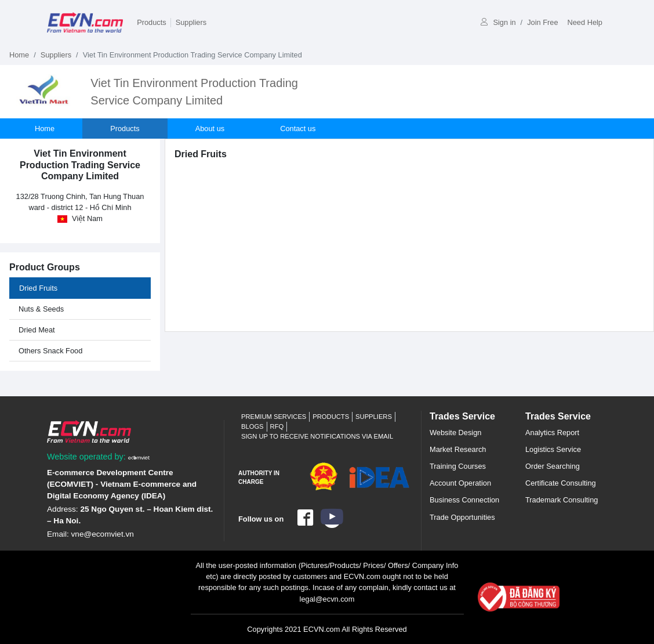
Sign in (498, 22)
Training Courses (458, 466)
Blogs (252, 426)
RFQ (277, 426)
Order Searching (553, 466)
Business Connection (464, 500)
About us (210, 129)
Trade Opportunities (462, 517)
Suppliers (191, 22)
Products (152, 22)
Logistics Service (553, 449)
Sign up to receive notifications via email (317, 436)
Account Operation (460, 483)
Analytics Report (552, 433)
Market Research (458, 449)
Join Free (542, 22)
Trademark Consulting (562, 500)
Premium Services (274, 417)
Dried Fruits (38, 288)
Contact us (298, 129)
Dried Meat (37, 330)
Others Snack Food (50, 351)
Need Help (585, 22)
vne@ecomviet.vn (103, 534)
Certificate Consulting (561, 483)
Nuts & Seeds (41, 309)
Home (19, 55)
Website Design (455, 433)
